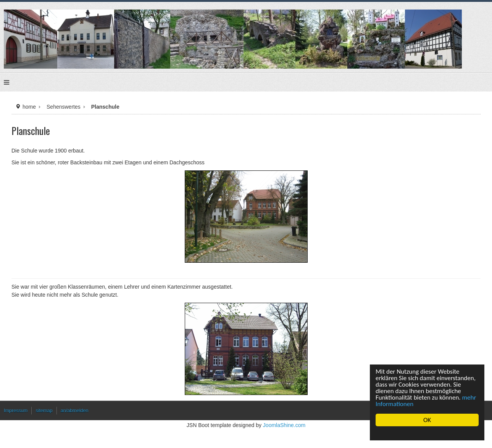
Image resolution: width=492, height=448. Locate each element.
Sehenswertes (64, 107)
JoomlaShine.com (284, 425)
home (29, 107)
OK (427, 420)
